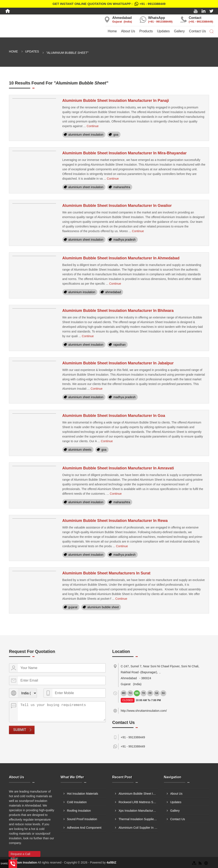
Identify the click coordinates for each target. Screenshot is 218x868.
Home (112, 31)
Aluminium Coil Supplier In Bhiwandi (138, 828)
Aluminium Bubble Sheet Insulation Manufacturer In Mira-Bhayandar (125, 153)
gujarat (73, 607)
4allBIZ (111, 862)
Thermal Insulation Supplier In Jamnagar (138, 819)
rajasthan (119, 345)
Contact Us (197, 31)
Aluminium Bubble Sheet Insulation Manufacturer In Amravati (118, 468)
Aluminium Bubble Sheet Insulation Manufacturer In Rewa (115, 521)
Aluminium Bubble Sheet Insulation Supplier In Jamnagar (138, 794)
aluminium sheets (80, 450)
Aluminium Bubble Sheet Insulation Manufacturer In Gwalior (117, 206)
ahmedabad (113, 292)
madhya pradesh (124, 240)
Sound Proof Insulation (82, 819)
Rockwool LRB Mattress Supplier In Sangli (138, 802)
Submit (20, 730)
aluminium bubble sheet (103, 607)
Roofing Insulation (79, 811)
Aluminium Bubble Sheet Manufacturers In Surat (106, 573)
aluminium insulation (82, 292)
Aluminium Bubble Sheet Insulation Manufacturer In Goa (114, 416)
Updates (163, 31)
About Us (128, 31)
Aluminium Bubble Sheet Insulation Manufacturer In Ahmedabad (121, 258)
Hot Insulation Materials (83, 794)
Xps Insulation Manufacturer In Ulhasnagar (138, 811)
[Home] (8, 11)
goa (116, 135)
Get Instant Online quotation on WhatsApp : (109, 4)
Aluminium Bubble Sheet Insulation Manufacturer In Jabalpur (118, 363)
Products (146, 31)
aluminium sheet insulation (86, 135)
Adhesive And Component (84, 828)
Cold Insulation (77, 802)
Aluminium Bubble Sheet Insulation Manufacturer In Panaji (116, 101)
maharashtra (122, 187)
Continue (93, 126)
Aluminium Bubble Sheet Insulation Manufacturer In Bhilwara (118, 311)
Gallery (179, 31)
